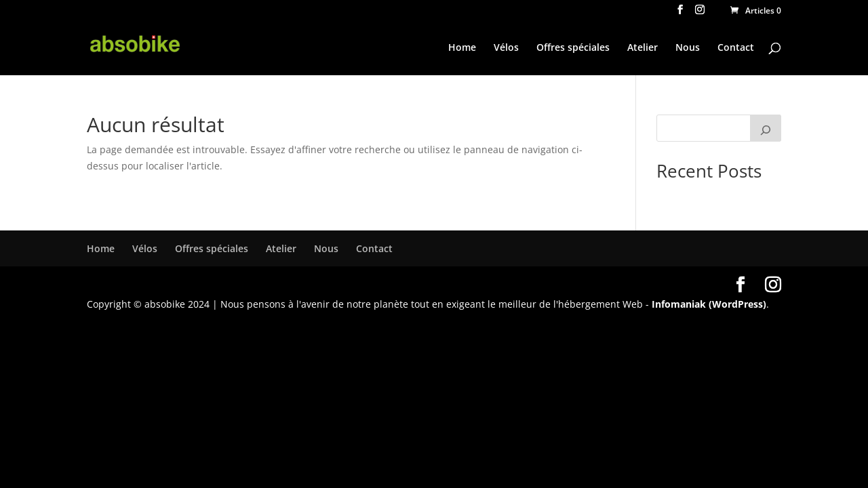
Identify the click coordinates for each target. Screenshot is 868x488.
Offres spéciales (573, 48)
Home (462, 48)
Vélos (506, 48)
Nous (688, 48)
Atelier (643, 48)
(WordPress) (737, 304)
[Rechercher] (766, 128)
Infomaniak (679, 304)
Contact (736, 48)
